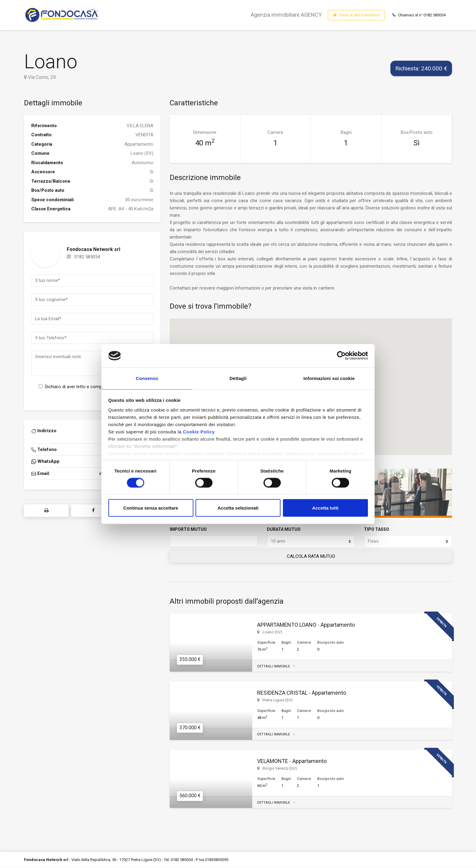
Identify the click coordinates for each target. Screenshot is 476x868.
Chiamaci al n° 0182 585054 (419, 15)
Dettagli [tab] (238, 378)
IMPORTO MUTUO (188, 529)
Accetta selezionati (238, 509)
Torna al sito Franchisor (356, 15)
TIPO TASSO (377, 529)
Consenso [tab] (147, 378)
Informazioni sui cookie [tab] (329, 378)
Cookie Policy (199, 432)
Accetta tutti (325, 509)
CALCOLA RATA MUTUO (311, 557)
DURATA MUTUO (284, 529)
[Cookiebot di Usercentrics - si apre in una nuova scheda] (341, 355)
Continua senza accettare (151, 509)
